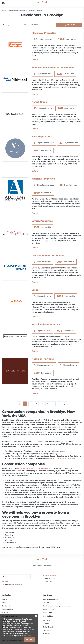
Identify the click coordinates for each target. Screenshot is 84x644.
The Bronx (47, 630)
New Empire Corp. (42, 137)
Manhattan (47, 620)
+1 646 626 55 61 (49, 578)
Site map (6, 612)
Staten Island (48, 627)
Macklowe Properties (44, 33)
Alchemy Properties (43, 179)
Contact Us (6, 606)
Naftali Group (39, 102)
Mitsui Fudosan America (46, 324)
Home (4, 599)
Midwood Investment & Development (54, 68)
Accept (30, 640)
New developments (50, 599)
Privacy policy (7, 609)
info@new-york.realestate (12, 584)
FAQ (4, 603)
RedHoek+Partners (43, 359)
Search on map (49, 609)
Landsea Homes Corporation (48, 255)
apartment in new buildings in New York (35, 468)
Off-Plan (46, 603)
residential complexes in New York (60, 458)
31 (59, 404)
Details (35, 60)
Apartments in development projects (57, 606)
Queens (46, 624)
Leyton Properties (42, 221)
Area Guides (47, 612)
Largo (35, 290)
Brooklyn (46, 634)
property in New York (59, 422)
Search (71, 25)
